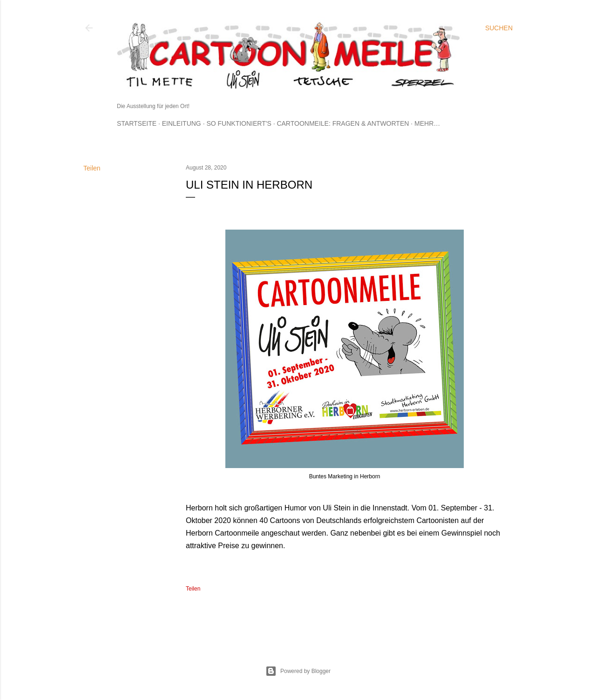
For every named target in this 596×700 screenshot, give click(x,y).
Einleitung (182, 123)
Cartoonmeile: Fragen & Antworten (343, 123)
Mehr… (427, 123)
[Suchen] (499, 28)
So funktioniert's (239, 123)
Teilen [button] (92, 168)
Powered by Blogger (298, 671)
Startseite (137, 123)
